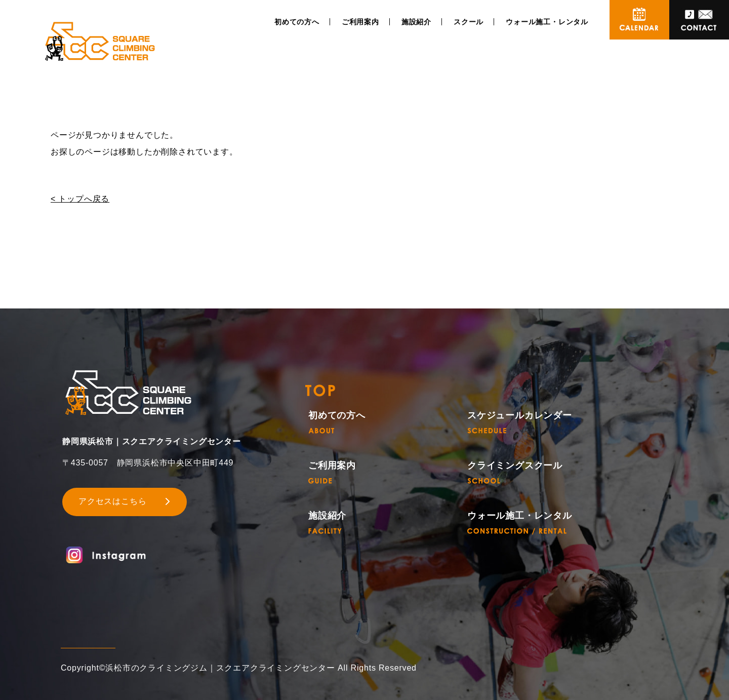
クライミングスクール (515, 472)
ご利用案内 (360, 22)
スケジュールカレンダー (520, 422)
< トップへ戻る (80, 199)
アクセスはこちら (112, 501)
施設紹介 (416, 22)
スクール (469, 22)
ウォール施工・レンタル (547, 22)
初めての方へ (297, 22)
